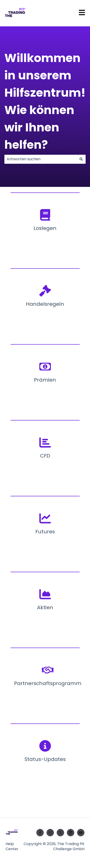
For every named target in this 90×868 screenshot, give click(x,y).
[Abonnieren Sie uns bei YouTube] (81, 833)
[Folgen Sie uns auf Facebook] (40, 833)
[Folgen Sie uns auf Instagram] (50, 833)
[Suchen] (81, 159)
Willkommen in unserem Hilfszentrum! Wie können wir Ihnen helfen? (45, 101)
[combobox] (41, 159)
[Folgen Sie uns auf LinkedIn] (71, 833)
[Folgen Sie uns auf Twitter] (60, 833)
